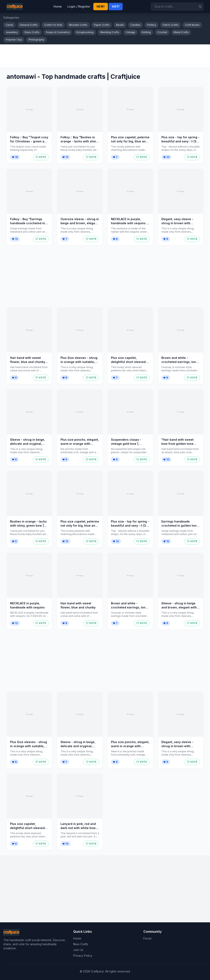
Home (58, 6)
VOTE (41, 157)
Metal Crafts (181, 32)
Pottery (152, 25)
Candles (135, 25)
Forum (147, 938)
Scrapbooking (85, 32)
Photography (36, 40)
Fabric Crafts (171, 25)
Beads (120, 25)
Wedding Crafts (110, 32)
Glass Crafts (32, 32)
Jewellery (12, 32)
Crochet (162, 32)
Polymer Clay (14, 40)
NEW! (101, 6)
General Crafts (29, 25)
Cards (9, 25)
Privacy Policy (83, 956)
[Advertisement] (105, 56)
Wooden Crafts (78, 25)
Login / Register (79, 6)
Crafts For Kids (53, 25)
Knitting (146, 32)
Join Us (78, 950)
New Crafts (81, 944)
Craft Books (192, 25)
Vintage (130, 32)
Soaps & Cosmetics (58, 32)
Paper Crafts (102, 25)
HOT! (116, 6)
